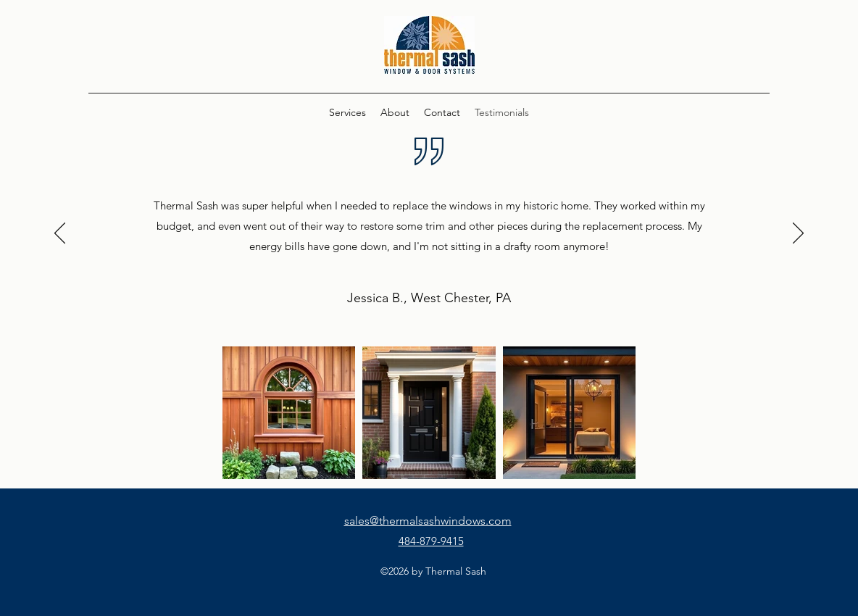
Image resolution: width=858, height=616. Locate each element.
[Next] (798, 234)
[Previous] (60, 234)
